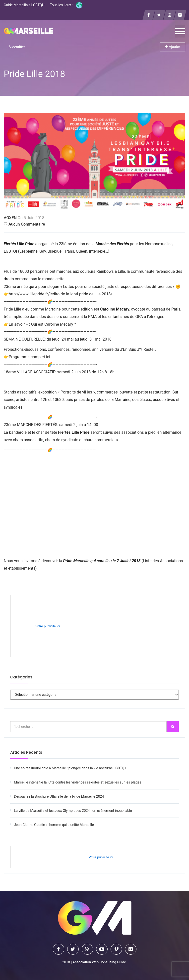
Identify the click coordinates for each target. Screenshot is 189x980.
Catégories (21, 677)
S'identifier (17, 47)
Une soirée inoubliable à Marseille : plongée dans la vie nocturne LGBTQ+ (70, 768)
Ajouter (172, 47)
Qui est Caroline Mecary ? (54, 324)
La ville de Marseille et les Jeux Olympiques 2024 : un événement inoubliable (73, 811)
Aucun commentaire (24, 224)
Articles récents (26, 752)
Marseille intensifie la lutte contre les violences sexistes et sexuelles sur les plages (78, 782)
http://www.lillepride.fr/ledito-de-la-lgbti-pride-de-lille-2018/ (61, 294)
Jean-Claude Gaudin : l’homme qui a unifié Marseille (54, 825)
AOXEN (10, 218)
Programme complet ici (29, 357)
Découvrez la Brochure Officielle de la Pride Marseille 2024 (59, 796)
